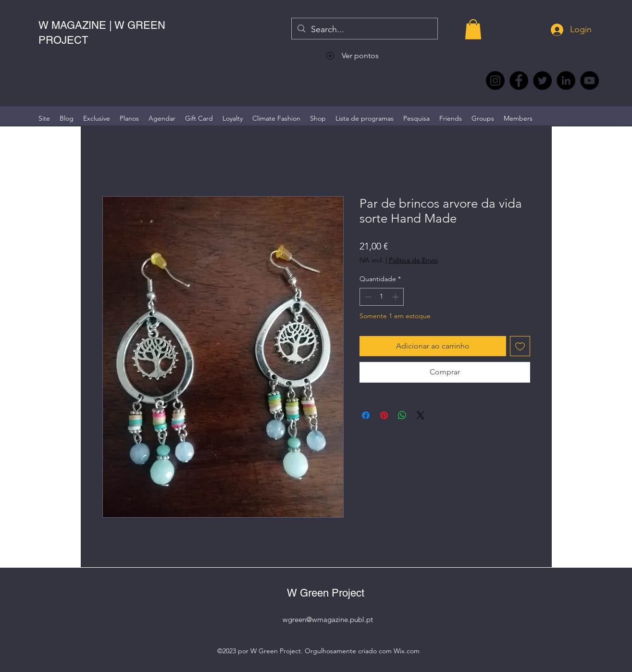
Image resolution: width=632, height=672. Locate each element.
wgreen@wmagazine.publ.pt (328, 619)
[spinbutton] (382, 297)
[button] (473, 29)
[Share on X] (421, 415)
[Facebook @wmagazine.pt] (519, 81)
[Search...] (364, 30)
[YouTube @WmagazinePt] (589, 81)
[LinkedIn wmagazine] (566, 81)
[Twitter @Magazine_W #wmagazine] (542, 81)
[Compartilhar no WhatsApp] (402, 415)
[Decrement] (367, 297)
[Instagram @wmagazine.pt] (495, 81)
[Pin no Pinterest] (384, 415)
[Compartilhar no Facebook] (366, 415)
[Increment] (396, 297)
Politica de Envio (413, 260)
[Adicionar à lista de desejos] (520, 346)
